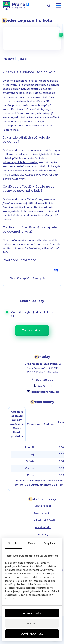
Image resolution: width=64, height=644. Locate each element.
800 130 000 (45, 380)
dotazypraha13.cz (45, 392)
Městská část (43, 506)
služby (24, 59)
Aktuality (43, 535)
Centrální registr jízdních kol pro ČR (34, 314)
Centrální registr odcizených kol (29, 278)
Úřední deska (43, 513)
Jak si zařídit (43, 527)
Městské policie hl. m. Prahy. (20, 162)
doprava (9, 59)
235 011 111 (45, 386)
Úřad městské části (43, 520)
